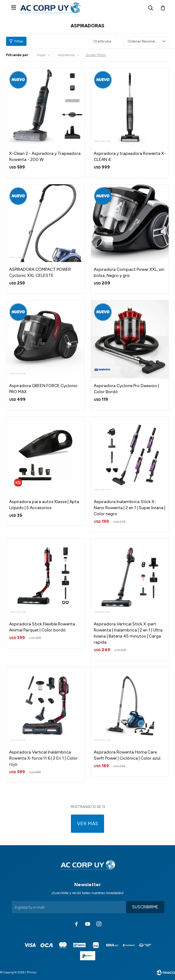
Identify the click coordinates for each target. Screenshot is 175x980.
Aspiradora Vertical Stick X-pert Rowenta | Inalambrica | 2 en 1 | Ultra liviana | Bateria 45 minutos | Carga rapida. (128, 633)
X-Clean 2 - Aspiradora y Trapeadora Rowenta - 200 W (45, 157)
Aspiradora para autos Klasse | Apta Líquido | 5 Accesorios (44, 505)
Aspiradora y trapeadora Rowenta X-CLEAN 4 (130, 157)
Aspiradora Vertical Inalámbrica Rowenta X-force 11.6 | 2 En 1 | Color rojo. (43, 758)
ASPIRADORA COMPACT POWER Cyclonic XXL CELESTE (40, 272)
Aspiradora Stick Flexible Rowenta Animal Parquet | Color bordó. (42, 627)
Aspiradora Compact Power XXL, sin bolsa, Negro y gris (129, 272)
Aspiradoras (66, 55)
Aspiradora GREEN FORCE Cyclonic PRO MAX (43, 389)
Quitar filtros (96, 55)
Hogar (41, 55)
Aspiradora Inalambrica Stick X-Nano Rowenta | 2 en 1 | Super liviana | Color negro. (129, 508)
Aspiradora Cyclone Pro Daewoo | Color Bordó (126, 389)
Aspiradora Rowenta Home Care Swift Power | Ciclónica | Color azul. (128, 755)
